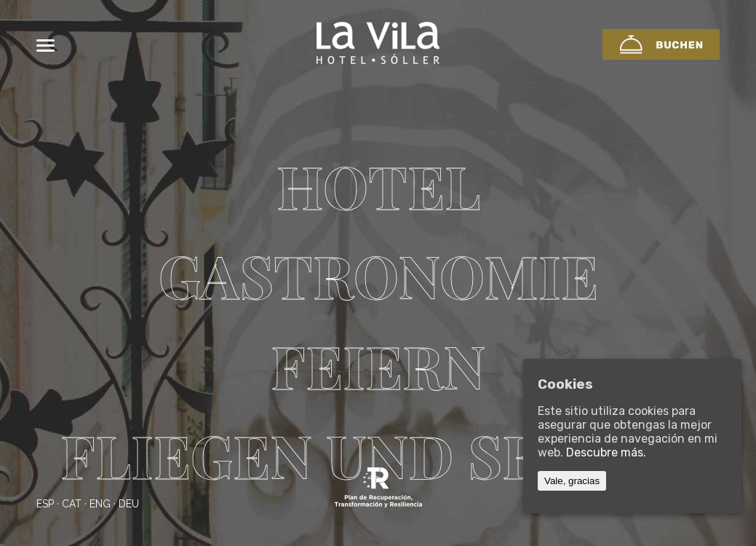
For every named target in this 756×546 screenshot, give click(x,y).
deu (129, 504)
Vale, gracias (572, 481)
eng (100, 504)
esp (45, 504)
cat (72, 504)
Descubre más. (606, 452)
